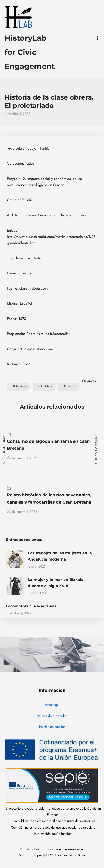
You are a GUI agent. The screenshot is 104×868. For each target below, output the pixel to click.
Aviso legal (52, 705)
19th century (20, 386)
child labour (46, 386)
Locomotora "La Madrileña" (32, 606)
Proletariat (70, 386)
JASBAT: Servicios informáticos (64, 855)
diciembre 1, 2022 (22, 458)
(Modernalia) (60, 334)
